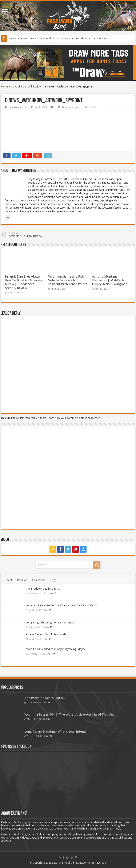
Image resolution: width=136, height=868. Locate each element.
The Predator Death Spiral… (43, 589)
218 (49, 610)
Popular (22, 580)
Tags (53, 580)
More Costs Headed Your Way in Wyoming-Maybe (56, 649)
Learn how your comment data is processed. (74, 418)
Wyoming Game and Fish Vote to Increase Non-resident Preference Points (68, 280)
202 (52, 627)
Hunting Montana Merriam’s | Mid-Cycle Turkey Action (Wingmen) (110, 280)
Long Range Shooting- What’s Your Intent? (51, 623)
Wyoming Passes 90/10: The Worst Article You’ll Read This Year (63, 605)
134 (49, 639)
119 (53, 654)
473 (54, 593)
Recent (8, 580)
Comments (39, 580)
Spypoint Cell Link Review (26, 87)
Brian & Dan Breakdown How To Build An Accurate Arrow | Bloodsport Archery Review (58, 38)
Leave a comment (72, 107)
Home (4, 87)
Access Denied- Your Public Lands (46, 634)
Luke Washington (18, 107)
